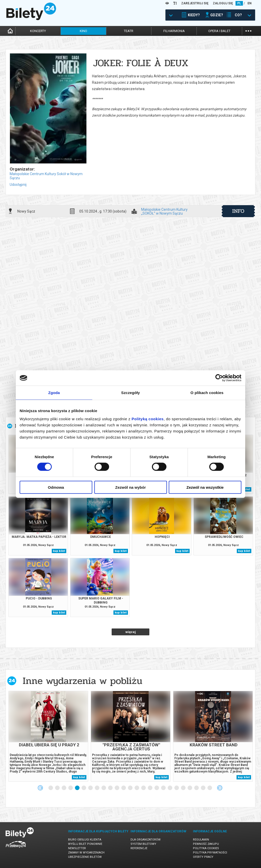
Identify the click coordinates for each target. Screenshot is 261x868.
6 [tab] (84, 788)
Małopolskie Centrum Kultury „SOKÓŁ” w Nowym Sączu (164, 211)
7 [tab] (91, 788)
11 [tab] (117, 788)
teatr (129, 31)
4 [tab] (71, 788)
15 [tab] (144, 788)
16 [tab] (150, 788)
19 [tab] (170, 788)
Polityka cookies (206, 848)
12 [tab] (124, 788)
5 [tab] (77, 788)
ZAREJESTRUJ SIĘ (195, 3)
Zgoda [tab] (54, 393)
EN (250, 3)
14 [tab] (137, 788)
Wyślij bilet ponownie (85, 844)
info (238, 211)
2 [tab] (58, 788)
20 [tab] (177, 788)
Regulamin (201, 840)
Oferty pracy (203, 857)
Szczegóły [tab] (130, 393)
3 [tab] (64, 788)
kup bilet (59, 551)
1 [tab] (51, 788)
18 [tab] (164, 788)
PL (239, 3)
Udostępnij (18, 185)
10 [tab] (111, 788)
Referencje (139, 848)
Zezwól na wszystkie (205, 487)
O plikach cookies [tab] (207, 393)
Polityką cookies (148, 419)
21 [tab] (184, 788)
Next (220, 788)
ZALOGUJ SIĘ (223, 3)
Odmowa (56, 487)
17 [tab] (157, 788)
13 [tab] (130, 788)
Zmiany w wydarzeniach (86, 853)
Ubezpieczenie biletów (85, 857)
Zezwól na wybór (130, 487)
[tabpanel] (48, 736)
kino (83, 31)
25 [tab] (210, 788)
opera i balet (219, 31)
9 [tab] (104, 788)
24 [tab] (203, 788)
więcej (131, 632)
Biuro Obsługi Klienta (85, 840)
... (248, 30)
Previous (40, 788)
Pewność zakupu (206, 844)
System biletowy (143, 844)
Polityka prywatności (210, 853)
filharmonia (174, 31)
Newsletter (77, 848)
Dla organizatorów (146, 840)
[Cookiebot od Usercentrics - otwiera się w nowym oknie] (219, 378)
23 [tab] (197, 788)
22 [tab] (190, 788)
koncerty (38, 31)
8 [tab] (97, 788)
